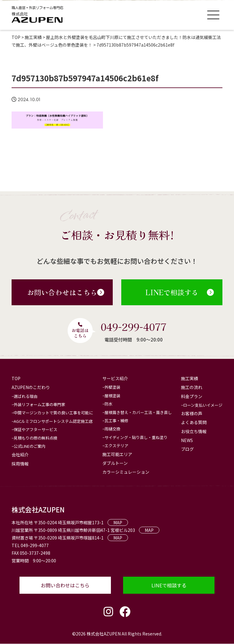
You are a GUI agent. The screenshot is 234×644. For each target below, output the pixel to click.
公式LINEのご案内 (30, 446)
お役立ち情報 (194, 431)
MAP (118, 522)
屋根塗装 (112, 396)
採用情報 (20, 464)
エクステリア (116, 446)
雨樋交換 (112, 429)
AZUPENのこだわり (31, 387)
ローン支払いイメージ (203, 405)
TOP (16, 378)
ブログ (187, 449)
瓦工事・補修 (116, 421)
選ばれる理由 (26, 396)
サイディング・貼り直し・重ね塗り (136, 437)
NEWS (187, 440)
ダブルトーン (115, 463)
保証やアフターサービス (35, 429)
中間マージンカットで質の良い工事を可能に (53, 413)
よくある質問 (194, 422)
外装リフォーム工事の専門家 (39, 404)
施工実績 (190, 378)
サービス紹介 (115, 378)
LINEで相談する (180, 292)
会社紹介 (20, 455)
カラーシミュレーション (126, 472)
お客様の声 (192, 413)
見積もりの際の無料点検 (35, 438)
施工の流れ (192, 387)
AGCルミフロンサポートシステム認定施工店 (53, 421)
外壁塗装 (112, 387)
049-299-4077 (133, 326)
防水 (108, 404)
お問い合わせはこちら (66, 292)
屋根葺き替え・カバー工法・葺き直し (138, 412)
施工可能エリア (117, 454)
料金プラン (192, 396)
